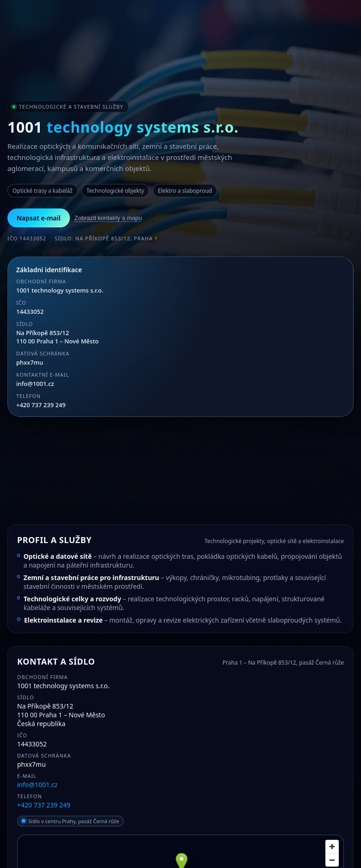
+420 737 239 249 (41, 405)
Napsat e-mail (39, 218)
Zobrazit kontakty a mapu (108, 218)
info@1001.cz (35, 384)
